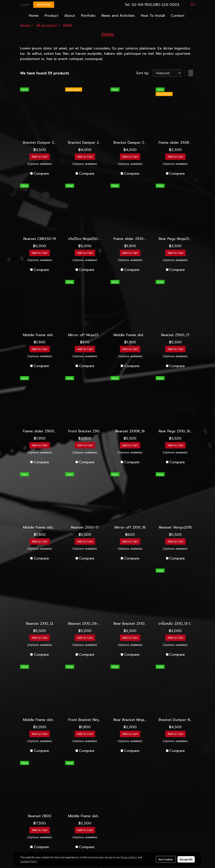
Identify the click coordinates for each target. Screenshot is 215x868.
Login (25, 5)
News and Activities (118, 16)
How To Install (153, 16)
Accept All (186, 859)
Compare (41, 174)
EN (190, 5)
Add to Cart (40, 157)
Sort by (144, 73)
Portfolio (88, 16)
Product (51, 16)
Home (34, 16)
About (70, 16)
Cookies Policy (29, 861)
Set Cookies (166, 859)
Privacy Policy (129, 857)
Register (44, 5)
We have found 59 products (45, 73)
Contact (178, 16)
